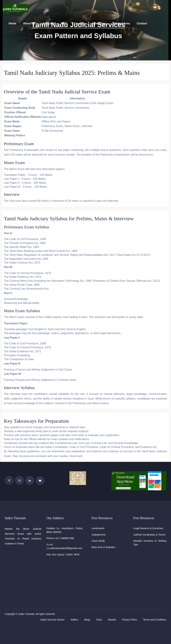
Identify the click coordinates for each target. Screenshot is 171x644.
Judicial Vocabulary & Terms (149, 535)
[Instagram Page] (19, 480)
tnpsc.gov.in (49, 117)
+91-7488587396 (64, 538)
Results (112, 620)
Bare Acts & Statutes (103, 547)
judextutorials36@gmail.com (66, 548)
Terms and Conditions (155, 620)
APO (64, 23)
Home (12, 23)
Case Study (98, 541)
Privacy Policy (129, 620)
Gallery (74, 620)
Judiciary (48, 23)
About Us (29, 23)
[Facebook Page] (9, 480)
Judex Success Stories (52, 620)
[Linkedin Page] (30, 480)
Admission (99, 23)
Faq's (99, 620)
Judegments (99, 535)
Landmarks (98, 528)
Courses (80, 23)
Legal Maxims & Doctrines (148, 528)
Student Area (121, 23)
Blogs (87, 620)
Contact (142, 23)
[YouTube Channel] (40, 480)
